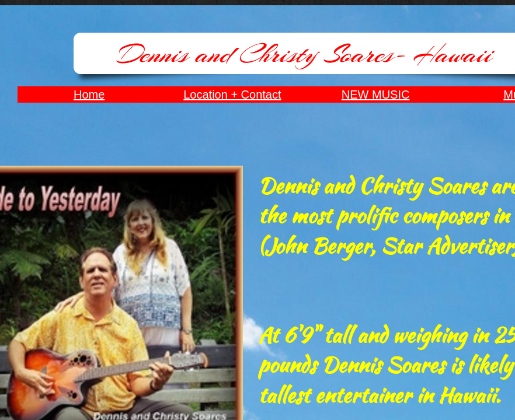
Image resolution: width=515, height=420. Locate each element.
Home (89, 94)
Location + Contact (232, 94)
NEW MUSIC (376, 94)
